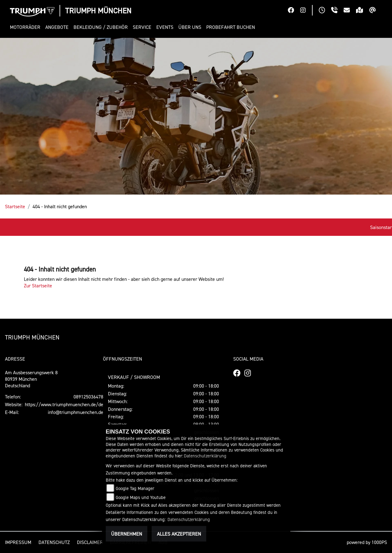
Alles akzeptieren (179, 534)
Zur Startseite (38, 285)
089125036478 (88, 397)
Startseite (15, 206)
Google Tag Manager (135, 488)
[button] (26, 27)
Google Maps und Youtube (141, 497)
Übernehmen (127, 534)
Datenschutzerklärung (205, 456)
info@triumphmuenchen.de (76, 412)
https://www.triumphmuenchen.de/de (64, 404)
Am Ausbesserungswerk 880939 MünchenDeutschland (31, 379)
